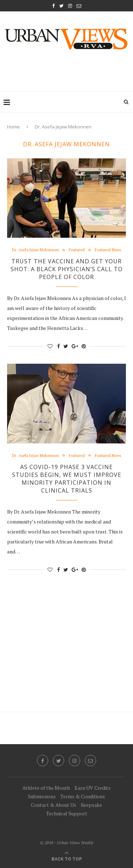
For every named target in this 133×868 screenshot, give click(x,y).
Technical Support (67, 813)
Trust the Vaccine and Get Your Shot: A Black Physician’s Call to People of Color (67, 269)
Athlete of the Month (46, 788)
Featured (77, 250)
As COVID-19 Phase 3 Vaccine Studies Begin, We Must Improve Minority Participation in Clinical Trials (67, 479)
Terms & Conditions (83, 796)
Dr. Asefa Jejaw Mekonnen (35, 250)
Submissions (42, 796)
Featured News (108, 250)
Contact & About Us (54, 805)
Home (13, 127)
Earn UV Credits (93, 788)
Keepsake (92, 805)
